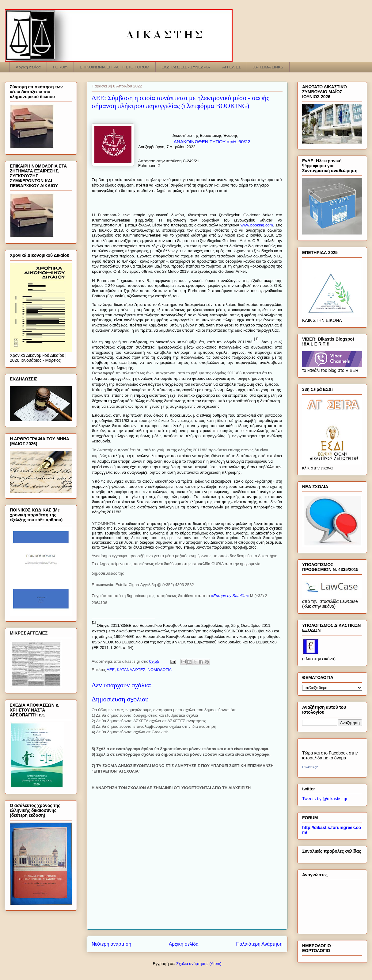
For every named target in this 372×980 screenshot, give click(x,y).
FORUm (60, 67)
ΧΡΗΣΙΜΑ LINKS (268, 67)
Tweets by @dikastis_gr (325, 799)
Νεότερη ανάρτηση (111, 944)
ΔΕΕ (111, 670)
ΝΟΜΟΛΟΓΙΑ (160, 670)
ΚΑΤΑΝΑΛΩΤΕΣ (131, 670)
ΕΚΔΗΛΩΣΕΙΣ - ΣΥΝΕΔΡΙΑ (186, 67)
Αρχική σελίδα (28, 67)
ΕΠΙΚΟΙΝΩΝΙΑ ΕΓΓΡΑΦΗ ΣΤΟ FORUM (114, 67)
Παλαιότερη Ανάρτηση (259, 944)
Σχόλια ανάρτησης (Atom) (199, 964)
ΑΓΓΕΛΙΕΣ (232, 67)
